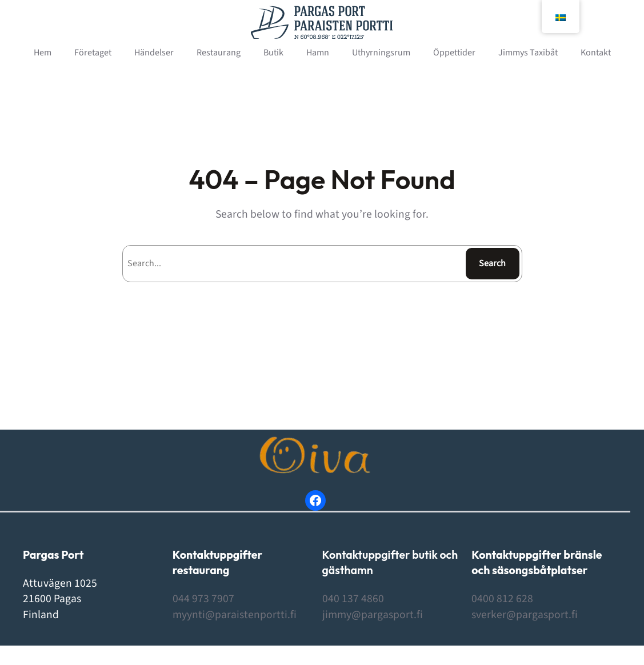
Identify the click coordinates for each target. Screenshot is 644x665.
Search (492, 263)
